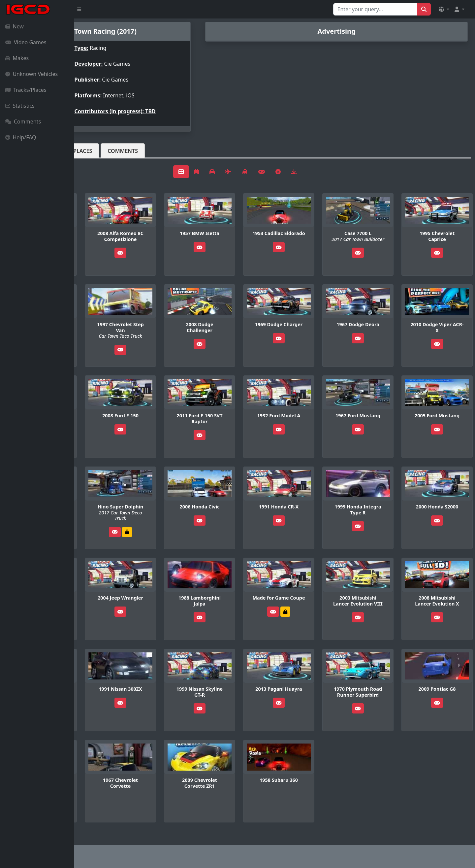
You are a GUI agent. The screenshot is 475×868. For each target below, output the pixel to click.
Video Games (26, 42)
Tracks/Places (26, 90)
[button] (444, 9)
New (15, 26)
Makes (17, 58)
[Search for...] (375, 9)
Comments (23, 122)
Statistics (20, 106)
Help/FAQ (21, 137)
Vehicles (98, 151)
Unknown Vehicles (32, 74)
